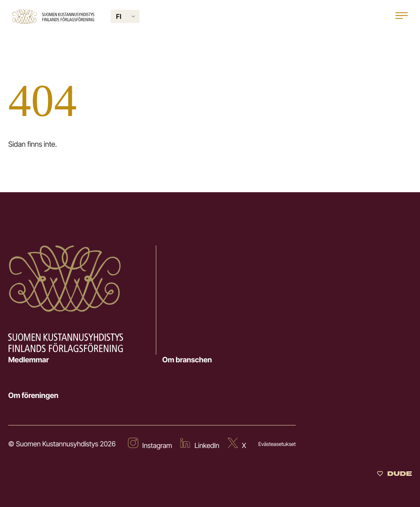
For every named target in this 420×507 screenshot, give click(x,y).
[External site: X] (237, 445)
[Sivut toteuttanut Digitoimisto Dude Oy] (394, 475)
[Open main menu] (402, 17)
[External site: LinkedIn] (200, 445)
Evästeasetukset (277, 444)
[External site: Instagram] (150, 445)
